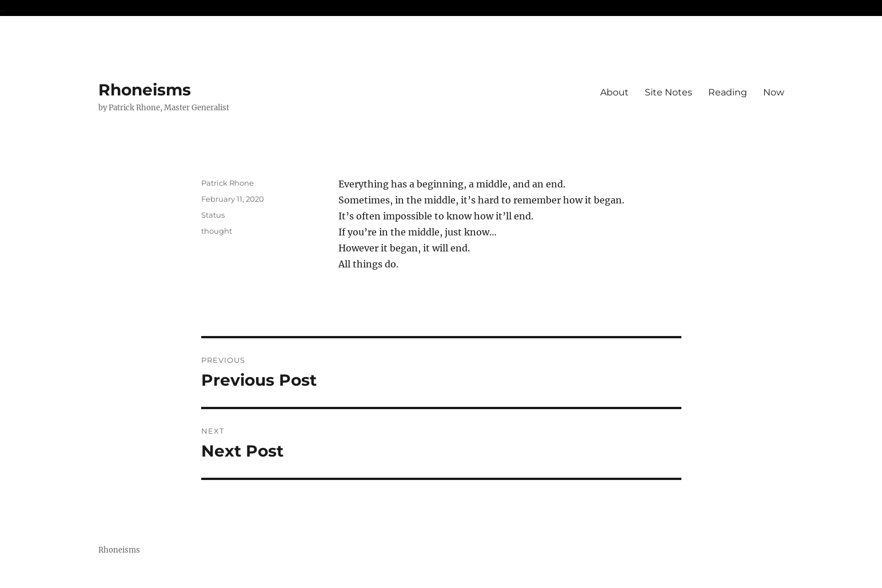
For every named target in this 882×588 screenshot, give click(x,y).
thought (217, 231)
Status (213, 215)
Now (774, 92)
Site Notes (669, 92)
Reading (728, 92)
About (614, 92)
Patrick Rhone (228, 183)
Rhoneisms (145, 90)
